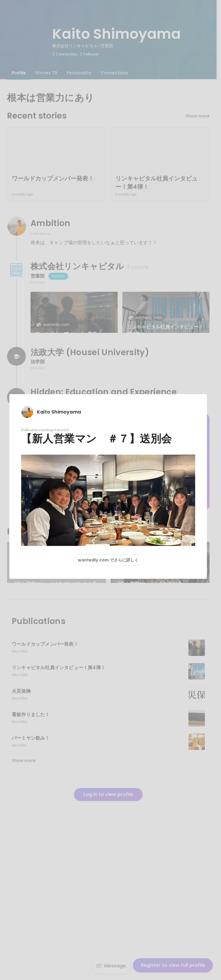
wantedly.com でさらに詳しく (108, 560)
